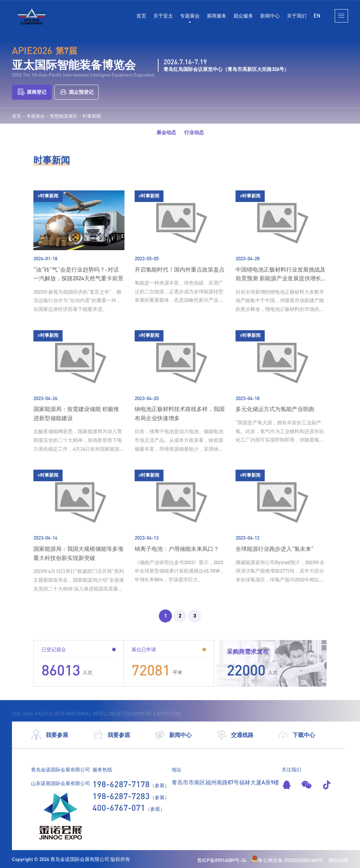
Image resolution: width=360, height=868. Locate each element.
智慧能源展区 (64, 116)
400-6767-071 (119, 807)
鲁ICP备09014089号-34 (222, 860)
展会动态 (166, 132)
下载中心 (296, 735)
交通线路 (235, 735)
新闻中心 (270, 16)
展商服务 (217, 16)
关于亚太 (163, 16)
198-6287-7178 (121, 784)
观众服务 (243, 16)
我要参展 (50, 735)
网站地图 (338, 860)
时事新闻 (92, 116)
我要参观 (111, 735)
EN (317, 16)
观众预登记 (76, 92)
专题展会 (190, 16)
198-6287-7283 (121, 796)
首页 (141, 16)
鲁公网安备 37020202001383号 (287, 860)
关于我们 (297, 16)
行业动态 (194, 132)
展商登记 (32, 92)
